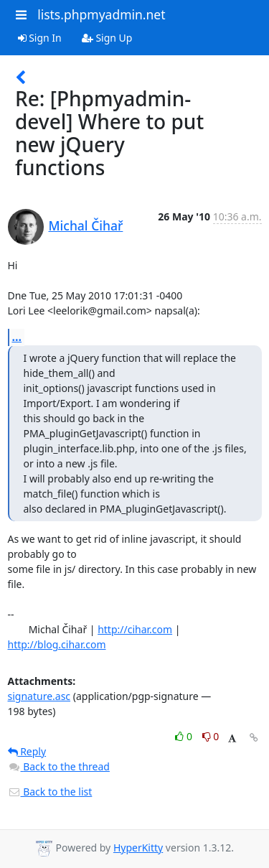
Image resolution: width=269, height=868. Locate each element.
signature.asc (39, 696)
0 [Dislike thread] (211, 736)
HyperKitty (138, 848)
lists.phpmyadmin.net (101, 14)
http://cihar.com (135, 629)
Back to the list (50, 792)
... (17, 337)
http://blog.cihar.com (57, 644)
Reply (27, 751)
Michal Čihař (86, 225)
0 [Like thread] (185, 736)
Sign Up (107, 38)
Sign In (40, 38)
